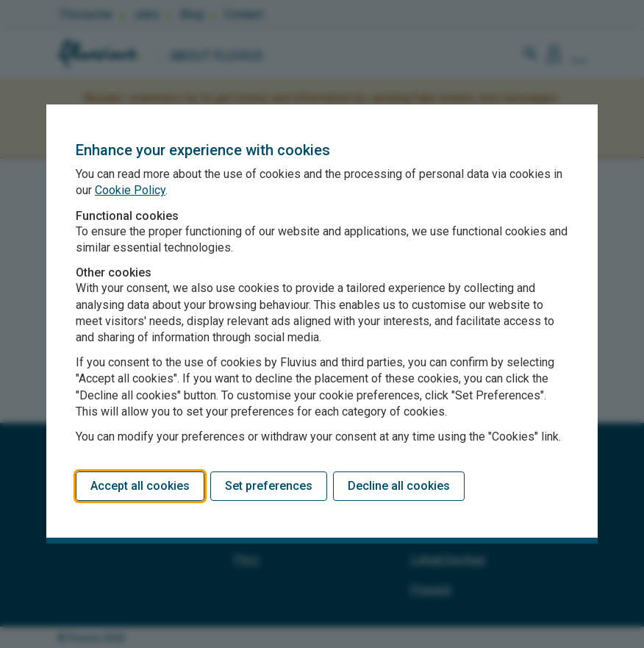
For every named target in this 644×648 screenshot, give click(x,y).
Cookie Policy (130, 190)
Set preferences (269, 486)
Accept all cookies (140, 486)
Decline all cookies (399, 486)
